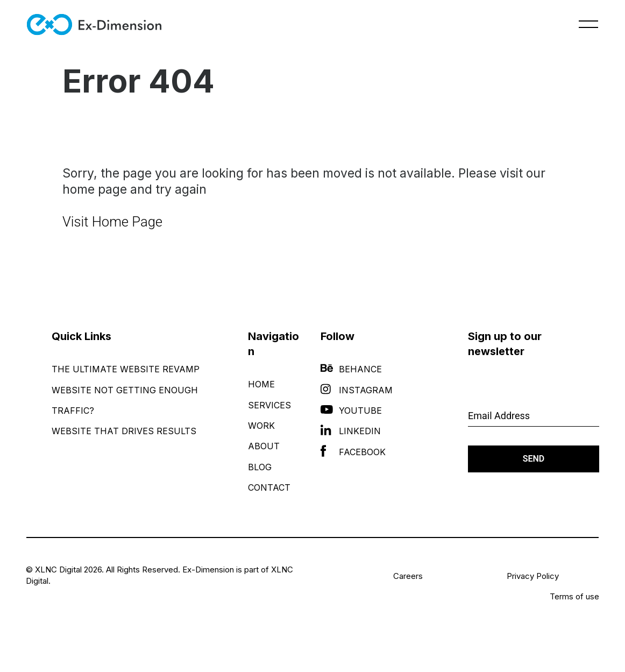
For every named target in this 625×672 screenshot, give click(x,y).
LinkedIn (351, 431)
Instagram (357, 390)
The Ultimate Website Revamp (126, 369)
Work (261, 426)
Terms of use (574, 596)
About (264, 446)
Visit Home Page (112, 222)
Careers (408, 576)
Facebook (353, 452)
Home (261, 384)
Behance (351, 369)
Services (269, 405)
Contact (269, 487)
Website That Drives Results (124, 431)
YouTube (351, 411)
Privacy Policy (533, 576)
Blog (260, 467)
